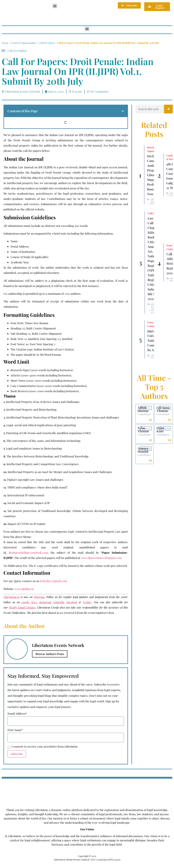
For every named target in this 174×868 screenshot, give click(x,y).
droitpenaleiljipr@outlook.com (28, 553)
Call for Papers (47, 43)
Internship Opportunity (154, 149)
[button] (55, 6)
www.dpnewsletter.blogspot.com (101, 558)
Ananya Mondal (143, 450)
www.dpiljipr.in (24, 589)
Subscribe (17, 754)
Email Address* (17, 714)
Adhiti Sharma (143, 409)
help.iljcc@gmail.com (54, 581)
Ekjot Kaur (160, 430)
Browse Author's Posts (50, 654)
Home (5, 43)
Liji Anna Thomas (163, 409)
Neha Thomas (143, 430)
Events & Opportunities (24, 43)
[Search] (168, 109)
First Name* (15, 730)
